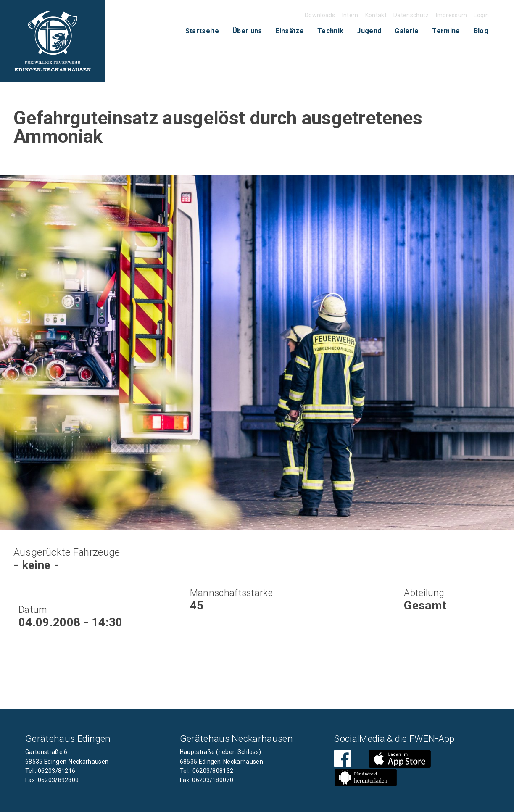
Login (481, 15)
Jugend (369, 31)
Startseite (202, 31)
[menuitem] (202, 31)
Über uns (247, 31)
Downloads (320, 15)
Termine (446, 31)
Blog (481, 31)
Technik (330, 31)
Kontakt (376, 15)
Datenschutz (411, 15)
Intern (350, 15)
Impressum (452, 15)
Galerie (407, 31)
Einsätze (290, 31)
